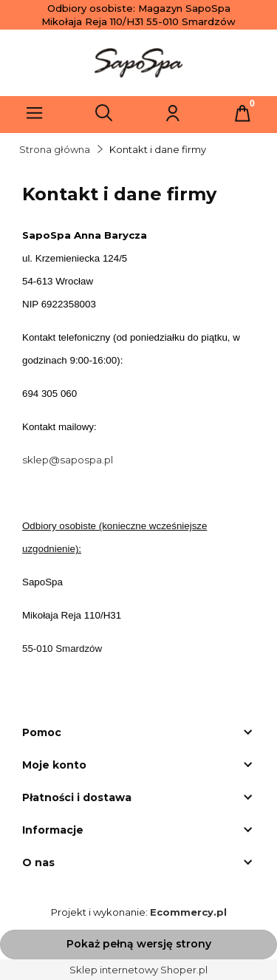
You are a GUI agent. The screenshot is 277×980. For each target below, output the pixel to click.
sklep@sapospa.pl (68, 460)
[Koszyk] (242, 113)
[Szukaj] (104, 113)
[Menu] (35, 113)
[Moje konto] (173, 113)
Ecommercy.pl (188, 912)
